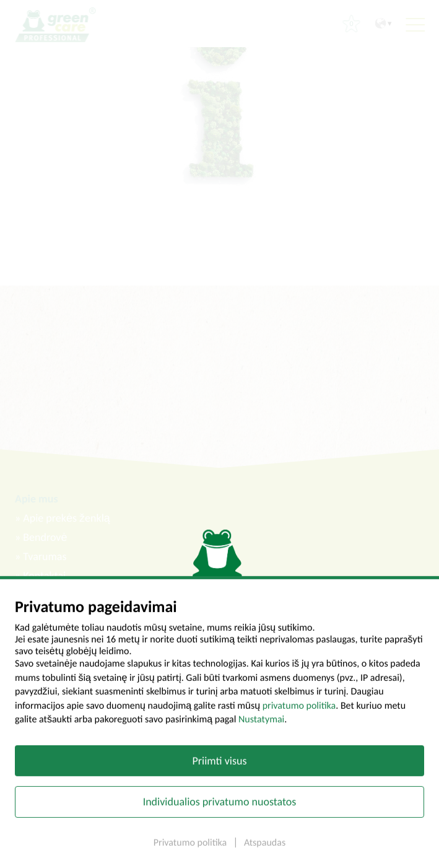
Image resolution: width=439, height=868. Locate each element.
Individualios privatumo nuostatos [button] (220, 808)
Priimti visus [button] (220, 766)
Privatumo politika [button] (191, 849)
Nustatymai (261, 726)
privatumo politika (299, 712)
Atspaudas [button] (265, 849)
